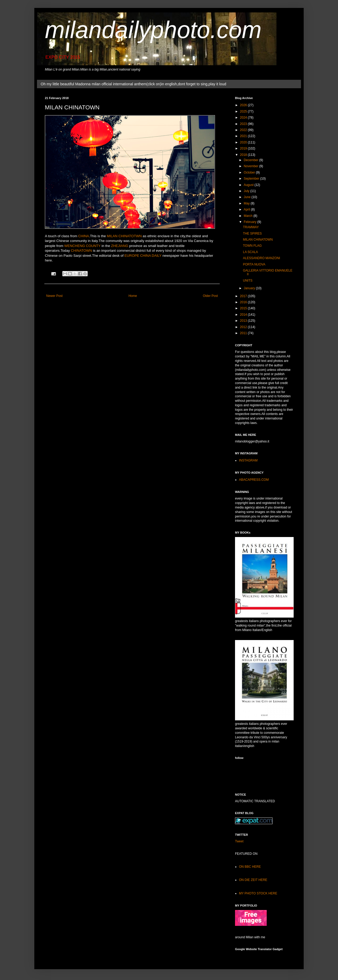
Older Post (210, 296)
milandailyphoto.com (153, 30)
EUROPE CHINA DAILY (143, 256)
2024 (244, 118)
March (249, 216)
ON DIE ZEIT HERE (253, 880)
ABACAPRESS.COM (254, 480)
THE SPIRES (252, 234)
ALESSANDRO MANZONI (262, 258)
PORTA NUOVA (254, 264)
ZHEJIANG (119, 246)
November (252, 166)
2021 (244, 136)
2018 (244, 155)
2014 (244, 315)
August (249, 185)
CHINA (84, 236)
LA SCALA (250, 252)
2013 (244, 321)
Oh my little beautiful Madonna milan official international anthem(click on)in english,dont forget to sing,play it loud (133, 84)
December (252, 160)
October (250, 172)
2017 (244, 296)
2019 (244, 148)
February (250, 222)
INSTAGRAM (248, 460)
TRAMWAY (251, 227)
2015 (244, 308)
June (248, 197)
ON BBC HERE (250, 867)
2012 (244, 327)
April (247, 209)
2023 (244, 124)
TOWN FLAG (252, 246)
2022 (244, 130)
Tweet (239, 841)
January (250, 288)
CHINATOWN (81, 251)
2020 (244, 142)
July (247, 191)
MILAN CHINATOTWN (124, 236)
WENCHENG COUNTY (82, 246)
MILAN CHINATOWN (258, 240)
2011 (244, 333)
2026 (244, 105)
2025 (244, 111)
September (252, 179)
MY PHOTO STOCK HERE (258, 893)
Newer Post (54, 296)
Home (133, 296)
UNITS (248, 281)
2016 (244, 302)
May (247, 203)
